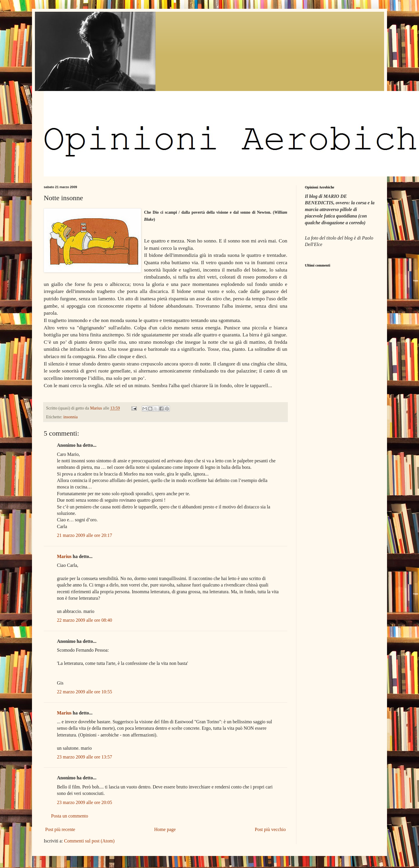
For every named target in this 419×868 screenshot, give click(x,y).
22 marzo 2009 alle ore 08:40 (85, 620)
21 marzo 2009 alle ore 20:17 (85, 535)
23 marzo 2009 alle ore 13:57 (85, 757)
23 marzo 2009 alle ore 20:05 (85, 802)
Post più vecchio (270, 829)
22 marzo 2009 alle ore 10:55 (85, 692)
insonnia (71, 417)
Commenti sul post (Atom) (89, 841)
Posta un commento (70, 816)
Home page (165, 829)
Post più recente (60, 829)
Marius (64, 556)
